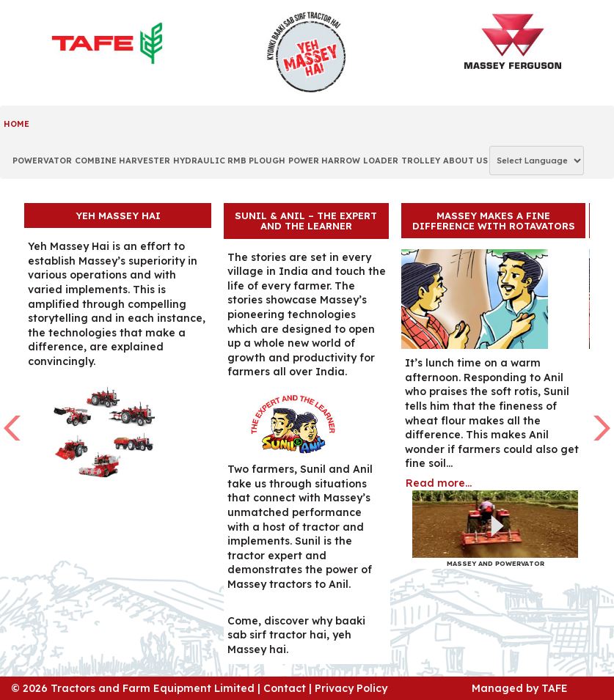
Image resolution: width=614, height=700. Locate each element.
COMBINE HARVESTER (123, 161)
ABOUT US (465, 161)
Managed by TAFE (520, 688)
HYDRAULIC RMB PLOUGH (229, 161)
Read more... (439, 483)
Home (17, 124)
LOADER (381, 161)
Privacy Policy (351, 688)
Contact (285, 688)
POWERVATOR (42, 161)
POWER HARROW (324, 161)
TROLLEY (421, 161)
